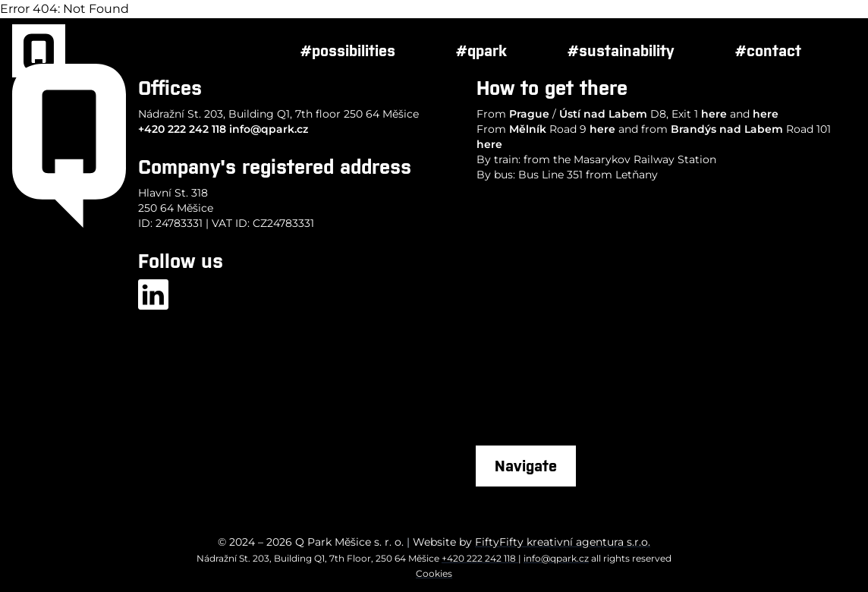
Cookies (434, 573)
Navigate (526, 466)
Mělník (528, 129)
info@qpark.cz (269, 129)
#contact (768, 50)
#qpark (481, 50)
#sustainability (621, 50)
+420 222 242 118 (182, 129)
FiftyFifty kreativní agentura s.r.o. (563, 542)
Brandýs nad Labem (727, 129)
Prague (529, 114)
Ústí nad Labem (603, 114)
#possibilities (348, 50)
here (714, 114)
